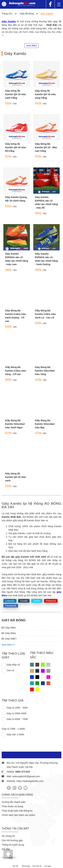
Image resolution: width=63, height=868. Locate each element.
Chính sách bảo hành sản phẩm (18, 815)
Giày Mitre (9, 628)
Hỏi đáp (6, 849)
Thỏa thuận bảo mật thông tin (17, 811)
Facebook (11, 606)
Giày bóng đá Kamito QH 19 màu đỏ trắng (15, 147)
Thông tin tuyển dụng (13, 845)
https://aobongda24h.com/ (30, 781)
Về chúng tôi (8, 836)
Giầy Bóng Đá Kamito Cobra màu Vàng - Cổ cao (15, 371)
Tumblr (24, 601)
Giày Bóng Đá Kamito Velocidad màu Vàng (45, 371)
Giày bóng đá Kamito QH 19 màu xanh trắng (15, 94)
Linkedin (10, 601)
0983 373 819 (23, 772)
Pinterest (51, 601)
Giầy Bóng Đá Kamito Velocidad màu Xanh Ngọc (15, 424)
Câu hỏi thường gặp (12, 840)
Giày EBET (9, 639)
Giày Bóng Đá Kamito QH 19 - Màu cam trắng (46, 147)
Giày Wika (9, 633)
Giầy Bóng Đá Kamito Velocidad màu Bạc (45, 424)
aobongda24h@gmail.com (26, 776)
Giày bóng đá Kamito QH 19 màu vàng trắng (45, 94)
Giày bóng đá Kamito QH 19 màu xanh (15, 477)
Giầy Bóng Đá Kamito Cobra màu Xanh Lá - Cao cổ (45, 314)
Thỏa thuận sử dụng (12, 806)
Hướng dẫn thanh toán (14, 802)
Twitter (37, 601)
